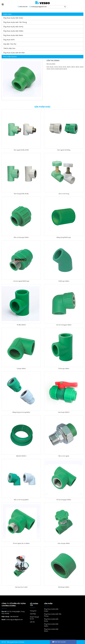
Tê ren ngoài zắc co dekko (21, 543)
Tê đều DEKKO (21, 325)
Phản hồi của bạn (59, 642)
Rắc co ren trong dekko (21, 500)
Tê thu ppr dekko (64, 368)
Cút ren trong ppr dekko (64, 325)
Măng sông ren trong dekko (21, 412)
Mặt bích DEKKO (21, 456)
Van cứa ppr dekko (64, 543)
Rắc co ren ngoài (64, 456)
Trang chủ (33, 611)
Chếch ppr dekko (64, 281)
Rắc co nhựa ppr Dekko (21, 237)
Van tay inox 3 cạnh (21, 587)
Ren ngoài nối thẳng (64, 150)
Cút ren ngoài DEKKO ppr (21, 281)
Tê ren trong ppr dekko (64, 500)
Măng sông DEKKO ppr (64, 237)
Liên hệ (32, 622)
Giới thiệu (33, 614)
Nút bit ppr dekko (64, 587)
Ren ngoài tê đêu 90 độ (21, 150)
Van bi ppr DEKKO (64, 412)
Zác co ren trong (64, 194)
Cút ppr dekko (21, 368)
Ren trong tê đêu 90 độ (21, 194)
